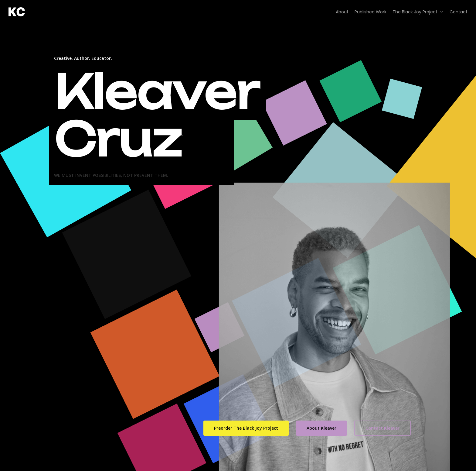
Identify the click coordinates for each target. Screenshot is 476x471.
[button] (246, 428)
